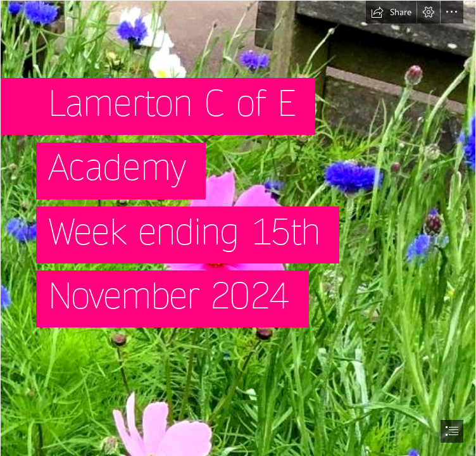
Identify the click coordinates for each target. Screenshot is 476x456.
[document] (238, 228)
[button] (391, 12)
